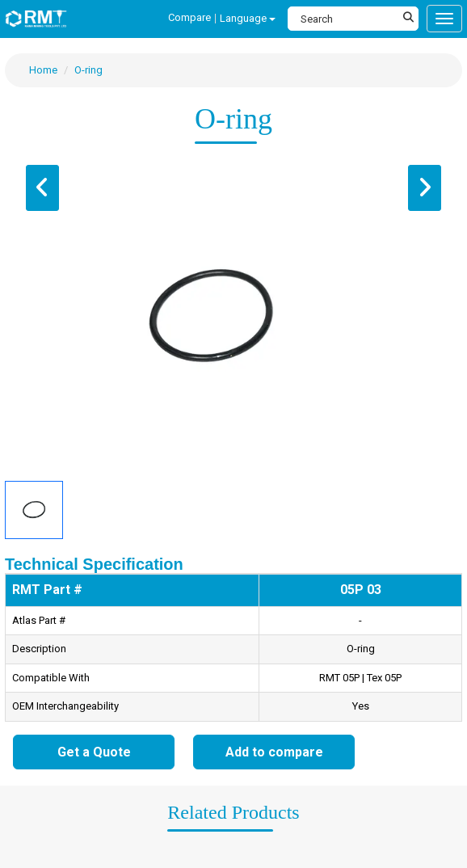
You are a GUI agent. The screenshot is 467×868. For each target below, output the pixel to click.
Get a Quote (94, 752)
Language (248, 18)
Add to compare (274, 752)
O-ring (88, 70)
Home (43, 70)
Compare (189, 17)
